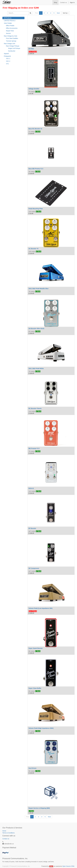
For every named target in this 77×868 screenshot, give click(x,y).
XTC (7, 64)
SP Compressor (34, 568)
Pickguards (7, 56)
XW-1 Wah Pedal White (36, 369)
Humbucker (12, 51)
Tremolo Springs (11, 41)
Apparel (6, 54)
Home (4, 831)
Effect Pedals (10, 26)
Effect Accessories (12, 28)
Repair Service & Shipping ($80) (39, 808)
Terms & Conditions (8, 833)
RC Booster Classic (35, 408)
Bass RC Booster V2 (35, 129)
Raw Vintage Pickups (13, 46)
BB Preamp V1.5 (34, 448)
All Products (8, 18)
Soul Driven (32, 768)
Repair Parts (10, 31)
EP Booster (32, 528)
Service (8, 33)
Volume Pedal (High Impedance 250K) (41, 728)
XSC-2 (8, 61)
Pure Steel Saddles (12, 38)
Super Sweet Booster (36, 648)
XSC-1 (8, 59)
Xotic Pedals (8, 23)
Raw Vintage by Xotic (11, 36)
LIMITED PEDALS (10, 21)
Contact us (6, 839)
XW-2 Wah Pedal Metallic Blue (38, 289)
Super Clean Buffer (35, 688)
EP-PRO (31, 49)
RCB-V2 (31, 488)
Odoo (51, 866)
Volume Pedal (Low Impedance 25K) (41, 608)
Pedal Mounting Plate (36, 209)
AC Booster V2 (33, 249)
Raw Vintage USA (10, 44)
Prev (37, 13)
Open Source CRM (68, 866)
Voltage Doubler (34, 89)
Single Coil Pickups (14, 48)
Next (58, 13)
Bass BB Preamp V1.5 (36, 169)
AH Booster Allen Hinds (36, 329)
